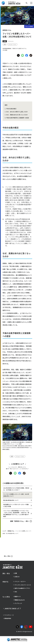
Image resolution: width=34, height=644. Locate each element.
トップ (4, 531)
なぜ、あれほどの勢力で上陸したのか (17, 112)
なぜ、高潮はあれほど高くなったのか (17, 115)
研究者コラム (11, 531)
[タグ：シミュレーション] (12, 44)
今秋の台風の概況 (11, 109)
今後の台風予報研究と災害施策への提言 (17, 118)
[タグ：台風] (5, 44)
